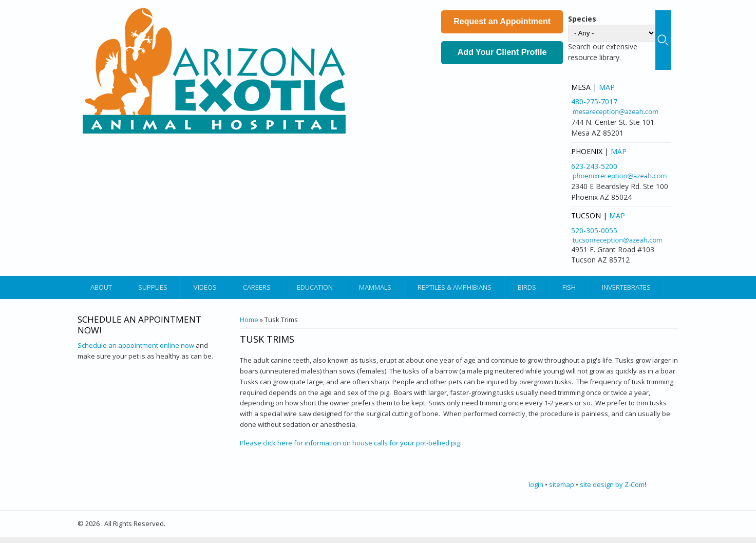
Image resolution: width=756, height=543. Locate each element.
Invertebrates (626, 287)
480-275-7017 (594, 101)
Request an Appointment (502, 21)
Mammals (375, 287)
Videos (205, 287)
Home (249, 320)
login (536, 484)
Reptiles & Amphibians (455, 287)
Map (607, 87)
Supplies (153, 287)
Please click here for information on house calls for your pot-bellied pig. (351, 443)
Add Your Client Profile (502, 52)
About (101, 287)
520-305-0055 (594, 230)
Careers (257, 287)
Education (315, 287)
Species (582, 19)
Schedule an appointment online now (136, 345)
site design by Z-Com (612, 484)
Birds (527, 287)
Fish (569, 287)
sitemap (562, 484)
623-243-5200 (594, 166)
